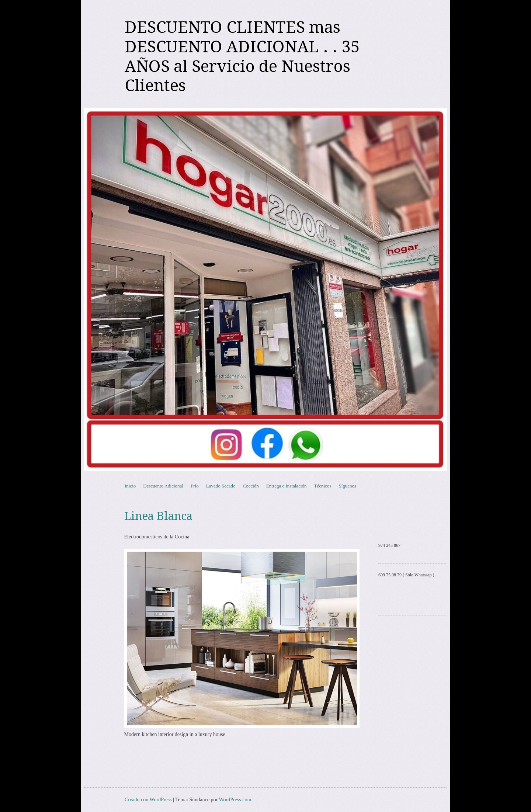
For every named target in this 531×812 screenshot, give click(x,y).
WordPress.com (235, 800)
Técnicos (323, 486)
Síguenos (347, 486)
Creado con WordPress (148, 800)
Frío (195, 486)
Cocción (251, 486)
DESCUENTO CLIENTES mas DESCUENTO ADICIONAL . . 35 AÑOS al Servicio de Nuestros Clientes (242, 56)
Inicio (130, 486)
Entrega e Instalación (287, 486)
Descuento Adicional (163, 486)
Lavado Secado (221, 486)
